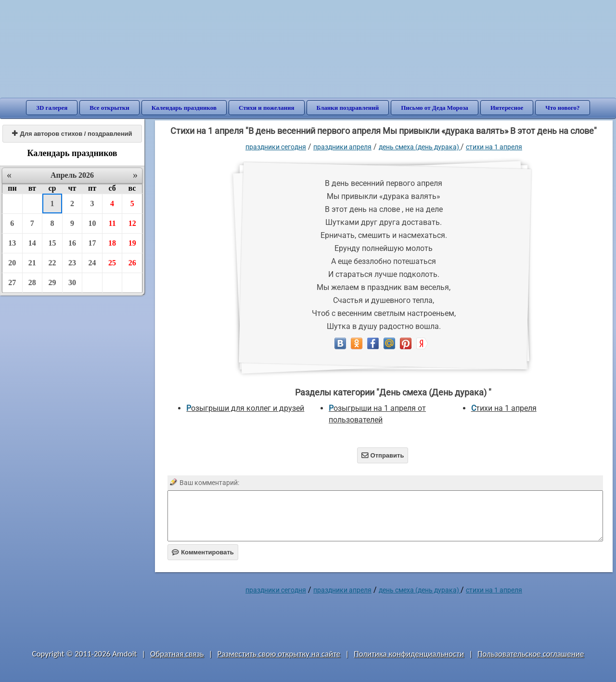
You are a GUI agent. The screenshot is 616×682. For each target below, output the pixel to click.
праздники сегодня (276, 147)
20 (12, 263)
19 (132, 243)
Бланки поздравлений (348, 108)
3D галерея (52, 108)
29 (52, 282)
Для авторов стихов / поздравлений (72, 134)
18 (112, 243)
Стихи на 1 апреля (494, 147)
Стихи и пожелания (267, 108)
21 (32, 263)
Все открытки (109, 108)
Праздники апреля (342, 147)
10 (92, 223)
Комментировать (203, 552)
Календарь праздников (184, 108)
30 (72, 282)
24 (92, 263)
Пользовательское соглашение (531, 654)
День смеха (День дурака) (420, 147)
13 (12, 243)
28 (32, 282)
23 (72, 263)
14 (32, 243)
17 (92, 243)
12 (132, 223)
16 (72, 243)
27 (12, 282)
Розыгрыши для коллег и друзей (245, 408)
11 (112, 223)
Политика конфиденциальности (409, 654)
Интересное (507, 108)
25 (112, 263)
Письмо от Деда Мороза (435, 108)
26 (132, 263)
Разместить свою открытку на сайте (279, 654)
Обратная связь (177, 654)
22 (52, 263)
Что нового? (562, 108)
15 (52, 243)
